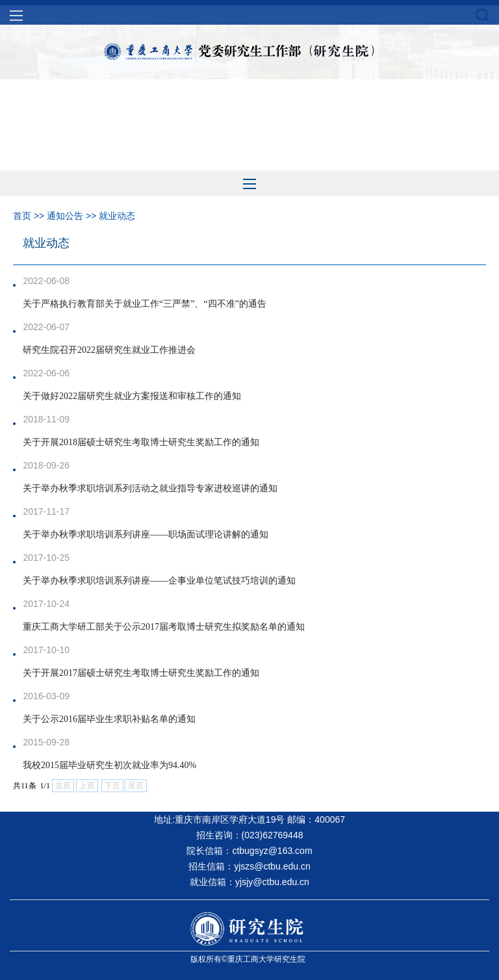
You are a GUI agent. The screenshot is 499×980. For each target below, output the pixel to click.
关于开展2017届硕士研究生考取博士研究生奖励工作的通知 (141, 673)
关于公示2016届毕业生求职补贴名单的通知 (109, 719)
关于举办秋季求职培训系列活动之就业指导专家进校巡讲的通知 (150, 488)
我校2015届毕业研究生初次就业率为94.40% (109, 765)
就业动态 (117, 216)
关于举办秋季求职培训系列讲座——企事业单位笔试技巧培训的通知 (159, 581)
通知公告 (65, 216)
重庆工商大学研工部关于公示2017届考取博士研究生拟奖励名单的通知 (164, 627)
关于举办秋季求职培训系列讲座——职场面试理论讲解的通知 (146, 535)
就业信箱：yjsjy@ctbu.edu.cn (249, 882)
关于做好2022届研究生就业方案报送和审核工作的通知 (132, 396)
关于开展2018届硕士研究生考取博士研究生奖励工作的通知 (141, 442)
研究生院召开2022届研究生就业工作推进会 (109, 350)
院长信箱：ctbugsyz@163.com (249, 851)
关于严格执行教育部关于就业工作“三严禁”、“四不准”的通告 (145, 304)
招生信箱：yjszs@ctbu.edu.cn (249, 866)
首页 (22, 216)
